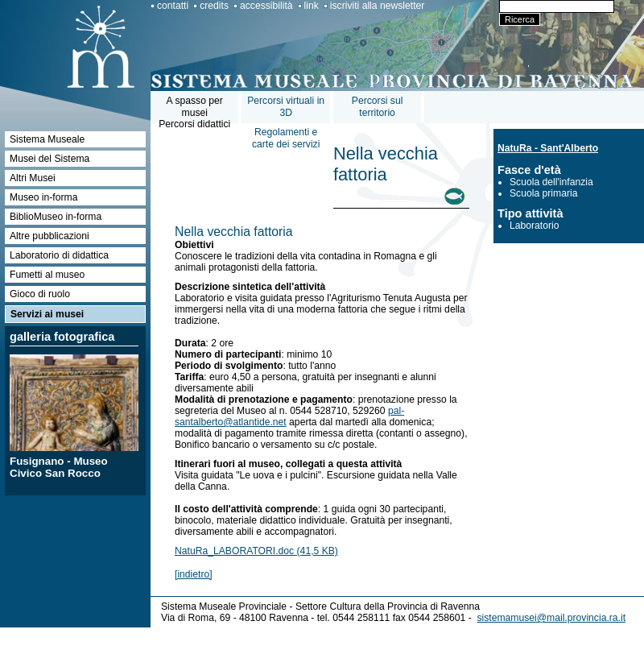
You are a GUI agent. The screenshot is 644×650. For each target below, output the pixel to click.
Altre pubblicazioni (50, 236)
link (312, 6)
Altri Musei (33, 178)
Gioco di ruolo (40, 294)
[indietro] (194, 574)
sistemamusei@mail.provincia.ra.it (551, 618)
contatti (173, 6)
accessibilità (266, 6)
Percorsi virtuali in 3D (286, 107)
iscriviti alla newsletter (378, 6)
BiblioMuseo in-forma (56, 217)
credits (214, 6)
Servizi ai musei (47, 314)
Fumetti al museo (47, 275)
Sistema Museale (47, 139)
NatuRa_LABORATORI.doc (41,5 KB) (256, 551)
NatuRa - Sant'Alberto (548, 148)
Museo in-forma (43, 197)
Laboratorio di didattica (59, 255)
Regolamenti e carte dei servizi (286, 138)
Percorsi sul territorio (378, 107)
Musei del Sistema (50, 159)
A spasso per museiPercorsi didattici (194, 112)
